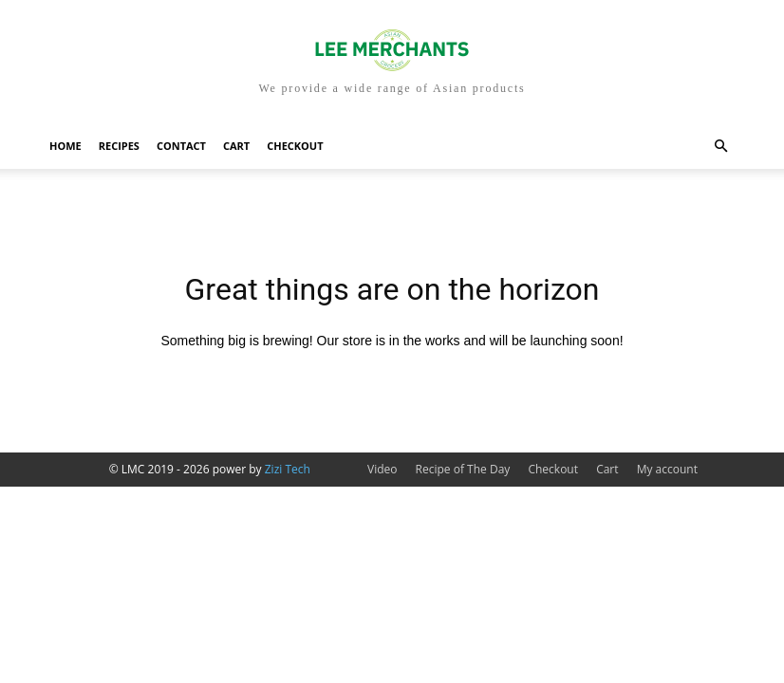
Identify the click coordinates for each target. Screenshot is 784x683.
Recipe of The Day (463, 469)
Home (65, 146)
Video (382, 469)
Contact (181, 146)
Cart (236, 146)
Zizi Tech (288, 469)
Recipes (119, 146)
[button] (720, 147)
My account (667, 469)
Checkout (295, 146)
